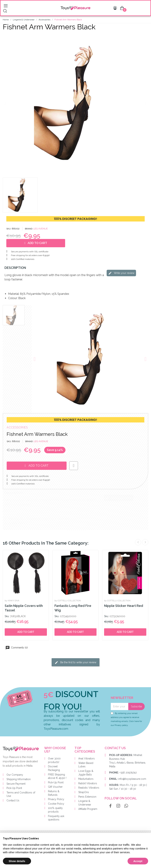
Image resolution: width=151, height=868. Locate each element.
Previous (138, 542)
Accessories (17, 427)
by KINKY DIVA (12, 601)
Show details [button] (17, 861)
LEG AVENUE (41, 229)
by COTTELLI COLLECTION (68, 601)
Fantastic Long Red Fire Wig (73, 608)
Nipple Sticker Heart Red (124, 606)
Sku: (7, 616)
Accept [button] (138, 861)
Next (145, 542)
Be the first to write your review (75, 663)
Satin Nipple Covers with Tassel (24, 608)
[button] (5, 103)
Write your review (121, 273)
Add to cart (26, 632)
